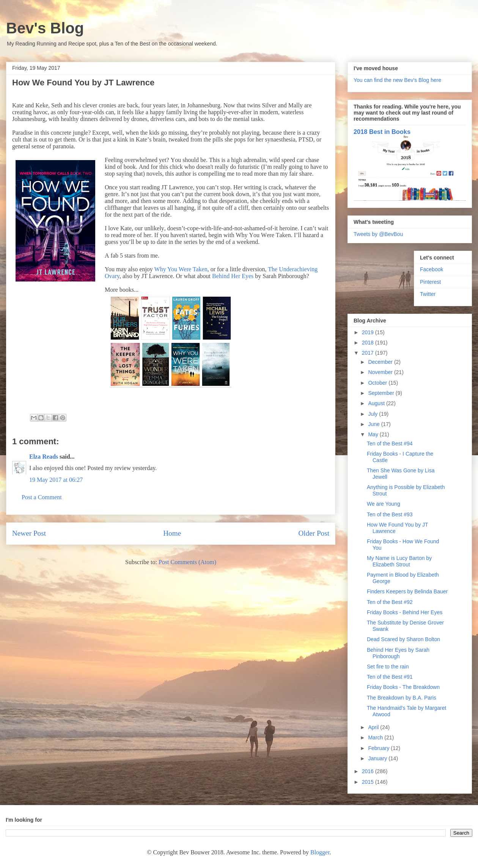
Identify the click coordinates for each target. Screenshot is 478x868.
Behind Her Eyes (233, 276)
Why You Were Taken (181, 269)
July (373, 414)
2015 (369, 782)
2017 (369, 353)
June (374, 424)
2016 (369, 771)
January (378, 758)
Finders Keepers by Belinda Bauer (407, 591)
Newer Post (29, 533)
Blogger (320, 852)
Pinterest (430, 282)
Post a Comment (42, 497)
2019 (369, 332)
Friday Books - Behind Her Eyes (405, 612)
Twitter (428, 294)
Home (172, 533)
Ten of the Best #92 (390, 602)
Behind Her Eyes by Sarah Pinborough (398, 653)
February (379, 748)
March (376, 737)
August (377, 403)
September (382, 393)
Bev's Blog (45, 28)
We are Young (384, 504)
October (378, 383)
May (374, 434)
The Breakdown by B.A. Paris (402, 698)
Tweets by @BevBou (378, 234)
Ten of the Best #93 (390, 514)
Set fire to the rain (388, 667)
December (381, 362)
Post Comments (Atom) (187, 562)
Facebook (432, 269)
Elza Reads (44, 457)
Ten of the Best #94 (390, 443)
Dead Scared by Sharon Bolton (403, 639)
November (381, 372)
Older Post (314, 533)
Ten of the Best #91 (390, 677)
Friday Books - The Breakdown (403, 687)
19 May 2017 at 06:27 (56, 480)
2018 (369, 343)
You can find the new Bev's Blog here (397, 80)
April (374, 727)
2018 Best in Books (382, 132)
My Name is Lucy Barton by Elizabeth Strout (399, 561)
